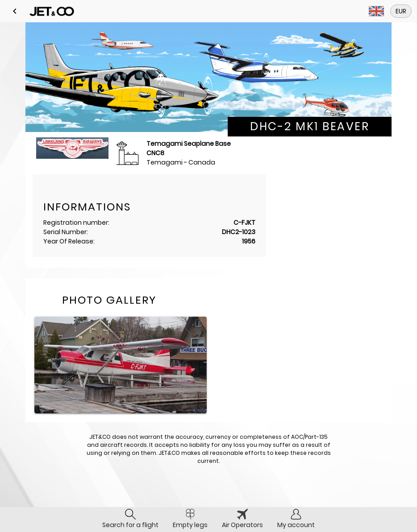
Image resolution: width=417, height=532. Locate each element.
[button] (15, 11)
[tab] (130, 520)
